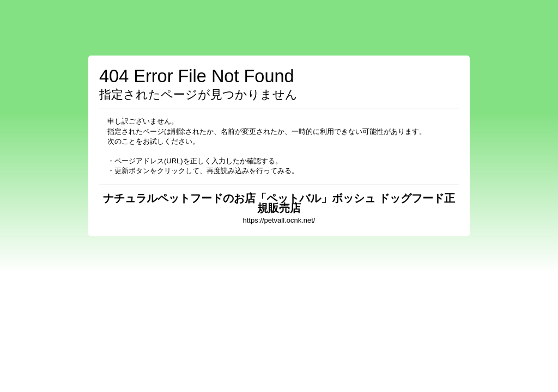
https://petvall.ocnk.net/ (279, 220)
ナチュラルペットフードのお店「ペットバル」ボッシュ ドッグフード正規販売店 (279, 203)
